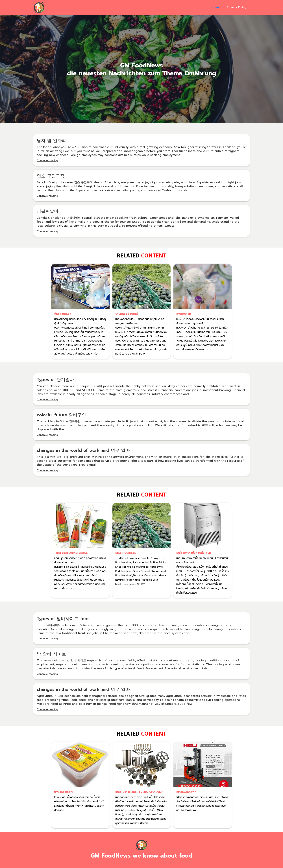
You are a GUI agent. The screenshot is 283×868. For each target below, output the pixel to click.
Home (215, 7)
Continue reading (47, 160)
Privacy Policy (237, 7)
